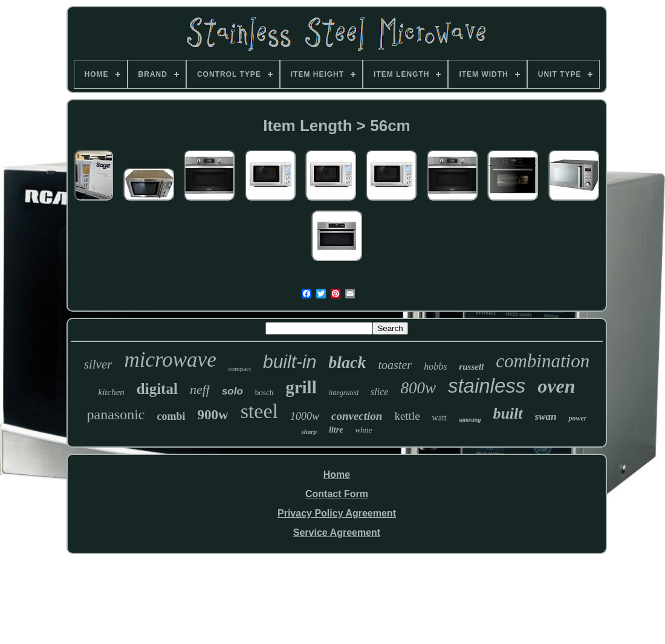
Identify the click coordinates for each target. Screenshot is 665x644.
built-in (290, 362)
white (363, 430)
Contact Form (337, 494)
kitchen (112, 392)
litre (336, 430)
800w (418, 388)
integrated (344, 393)
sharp (309, 431)
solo (232, 391)
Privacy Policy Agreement (337, 513)
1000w (305, 416)
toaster (395, 365)
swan (546, 417)
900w (213, 415)
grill (301, 387)
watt (440, 418)
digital (157, 389)
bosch (264, 392)
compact (240, 369)
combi (171, 416)
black (347, 362)
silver (98, 364)
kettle (407, 416)
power (577, 418)
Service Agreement (337, 533)
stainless (487, 386)
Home (337, 475)
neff (200, 389)
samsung (470, 420)
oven (556, 386)
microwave (170, 360)
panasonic (116, 414)
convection (357, 416)
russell (471, 367)
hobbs (435, 366)
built (508, 414)
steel (259, 411)
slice (379, 392)
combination (543, 361)
